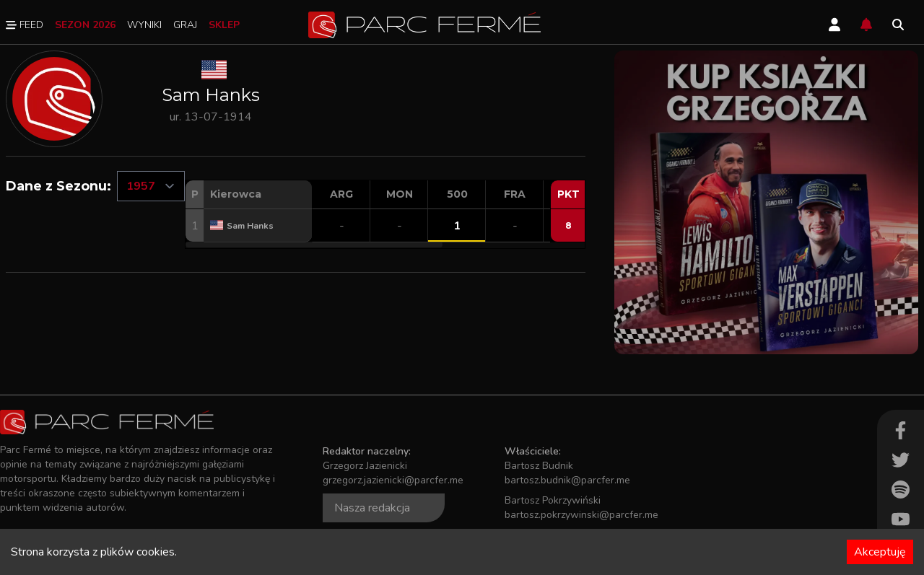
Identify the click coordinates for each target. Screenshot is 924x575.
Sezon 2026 (85, 25)
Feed (25, 25)
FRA (515, 194)
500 (457, 194)
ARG (341, 194)
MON (400, 194)
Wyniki (144, 25)
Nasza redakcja (372, 508)
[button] (314, 245)
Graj (185, 25)
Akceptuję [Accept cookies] (880, 552)
